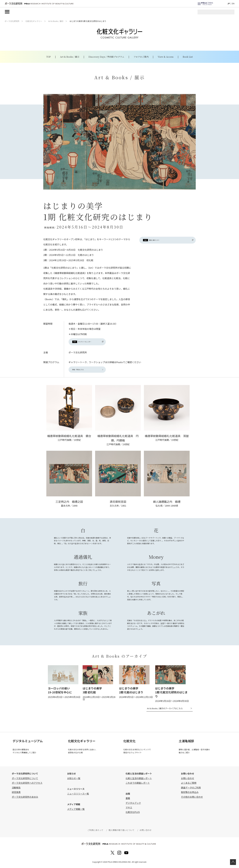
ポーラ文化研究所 (12, 21)
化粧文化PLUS (133, 813)
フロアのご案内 (141, 57)
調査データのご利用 (191, 789)
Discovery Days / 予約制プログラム (106, 57)
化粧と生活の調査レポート (139, 779)
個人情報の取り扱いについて (121, 831)
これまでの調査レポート (138, 784)
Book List (188, 57)
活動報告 (16, 789)
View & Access (166, 57)
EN (233, 3)
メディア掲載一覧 (76, 810)
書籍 (128, 799)
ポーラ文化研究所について (25, 779)
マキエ (129, 808)
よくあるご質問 (189, 784)
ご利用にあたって (96, 831)
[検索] (218, 13)
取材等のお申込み (190, 793)
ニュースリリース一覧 (78, 795)
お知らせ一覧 (74, 779)
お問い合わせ (187, 779)
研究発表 (16, 793)
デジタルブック (133, 804)
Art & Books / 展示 (56, 21)
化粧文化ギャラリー (34, 21)
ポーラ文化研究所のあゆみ (25, 798)
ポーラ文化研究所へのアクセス (27, 784)
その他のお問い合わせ (192, 798)
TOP (49, 57)
